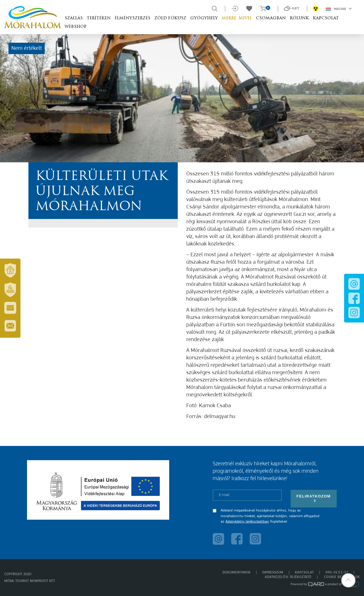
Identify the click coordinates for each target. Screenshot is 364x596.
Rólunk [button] (299, 18)
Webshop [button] (76, 27)
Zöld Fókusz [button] (170, 18)
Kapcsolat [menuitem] (304, 573)
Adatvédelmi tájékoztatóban (247, 522)
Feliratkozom (314, 498)
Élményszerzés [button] (133, 18)
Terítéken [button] (99, 18)
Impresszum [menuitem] (273, 573)
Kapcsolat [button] (326, 18)
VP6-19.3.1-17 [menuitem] (337, 573)
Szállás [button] (74, 18)
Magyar (339, 9)
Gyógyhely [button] (204, 18)
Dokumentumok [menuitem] (236, 573)
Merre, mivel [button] (237, 18)
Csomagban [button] (271, 18)
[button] (348, 580)
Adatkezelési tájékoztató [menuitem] (288, 577)
